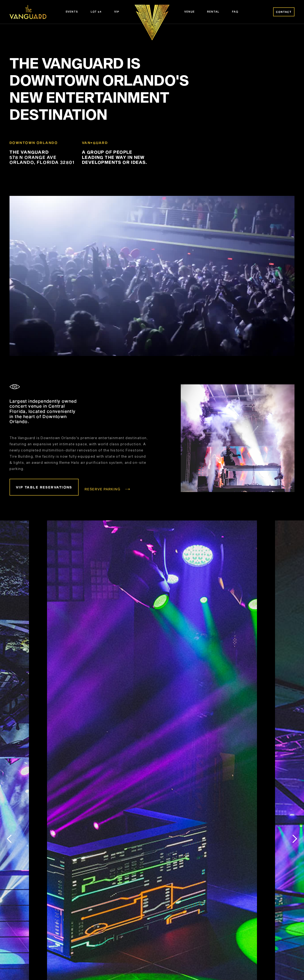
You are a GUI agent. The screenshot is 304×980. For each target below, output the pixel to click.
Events (72, 12)
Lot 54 (96, 12)
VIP (117, 12)
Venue (189, 12)
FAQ (235, 12)
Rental (213, 12)
